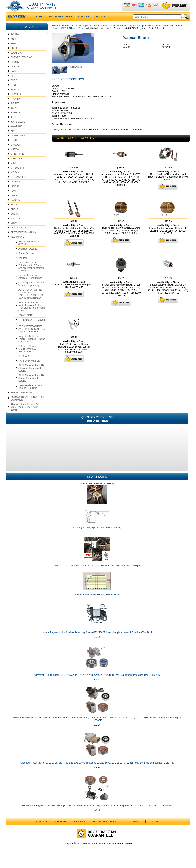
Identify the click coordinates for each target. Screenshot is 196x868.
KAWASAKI (17, 134)
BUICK (14, 56)
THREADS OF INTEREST (32, 327)
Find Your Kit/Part (60, 24)
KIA (13, 139)
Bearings (23, 266)
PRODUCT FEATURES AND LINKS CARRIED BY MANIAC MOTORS (32, 337)
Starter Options (26, 261)
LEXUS (14, 148)
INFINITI (15, 111)
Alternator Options (28, 256)
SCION (14, 212)
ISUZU (14, 116)
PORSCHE (16, 194)
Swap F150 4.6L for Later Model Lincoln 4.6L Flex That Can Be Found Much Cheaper (31, 314)
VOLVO (15, 231)
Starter (159, 33)
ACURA (15, 42)
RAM (13, 199)
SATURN (15, 208)
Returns (79, 829)
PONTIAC (16, 189)
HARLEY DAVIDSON (29, 368)
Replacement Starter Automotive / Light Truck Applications (124, 33)
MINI (13, 171)
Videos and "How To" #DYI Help (29, 251)
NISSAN (15, 180)
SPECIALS (24, 364)
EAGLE (15, 79)
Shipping (60, 829)
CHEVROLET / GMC (21, 65)
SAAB (14, 203)
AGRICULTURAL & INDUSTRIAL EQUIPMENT (28, 406)
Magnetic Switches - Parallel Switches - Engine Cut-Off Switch (32, 347)
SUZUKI (15, 222)
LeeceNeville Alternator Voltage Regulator (30, 394)
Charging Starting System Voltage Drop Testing (31, 292)
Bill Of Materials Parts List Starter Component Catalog (31, 386)
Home (55, 33)
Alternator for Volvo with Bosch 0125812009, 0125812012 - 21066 (26, 415)
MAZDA (15, 157)
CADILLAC (16, 60)
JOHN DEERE (18, 129)
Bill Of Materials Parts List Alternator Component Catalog (31, 376)
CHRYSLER (17, 70)
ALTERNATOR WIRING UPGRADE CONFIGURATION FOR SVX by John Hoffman (31, 302)
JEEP (14, 125)
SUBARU (16, 217)
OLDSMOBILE (18, 185)
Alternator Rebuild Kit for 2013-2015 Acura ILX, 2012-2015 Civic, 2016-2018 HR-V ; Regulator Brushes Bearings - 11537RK (97, 683)
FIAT (13, 83)
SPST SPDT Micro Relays (24, 240)
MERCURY (16, 166)
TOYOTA (15, 226)
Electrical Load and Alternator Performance (30, 284)
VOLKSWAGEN (19, 235)
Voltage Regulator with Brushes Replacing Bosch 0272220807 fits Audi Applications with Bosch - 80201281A (97, 640)
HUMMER (16, 102)
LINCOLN (16, 152)
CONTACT (84, 24)
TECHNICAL (17, 245)
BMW (13, 51)
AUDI (13, 47)
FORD (14, 88)
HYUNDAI (16, 106)
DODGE (15, 74)
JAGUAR (15, 120)
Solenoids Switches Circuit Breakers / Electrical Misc (28, 357)
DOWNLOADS (26, 323)
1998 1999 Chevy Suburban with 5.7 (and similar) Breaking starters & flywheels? (31, 274)
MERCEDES (17, 162)
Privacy (100, 24)
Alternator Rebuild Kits (22, 400)
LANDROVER (18, 143)
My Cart (155, 829)
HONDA (15, 97)
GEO (13, 93)
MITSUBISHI (17, 176)
